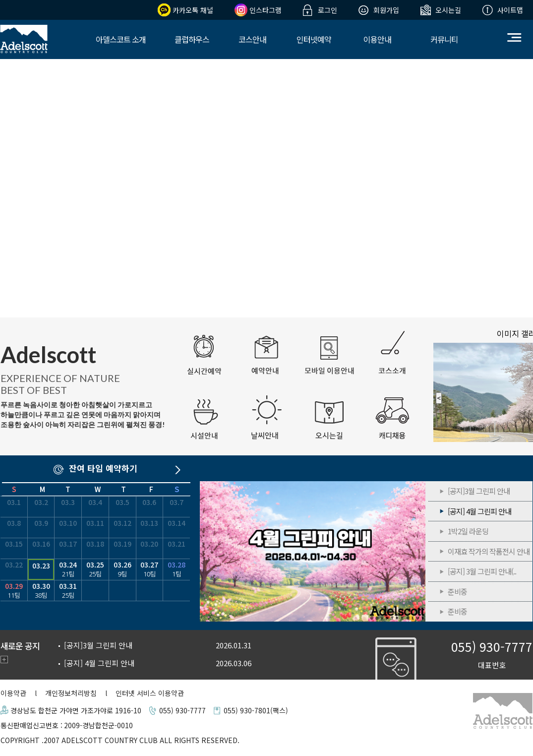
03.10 (68, 523)
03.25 (95, 569)
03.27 (150, 569)
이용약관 (13, 693)
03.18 (95, 544)
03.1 (14, 502)
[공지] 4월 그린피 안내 (314, 551)
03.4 (95, 502)
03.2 (41, 502)
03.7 (177, 502)
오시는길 (448, 10)
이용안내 (377, 39)
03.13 (149, 523)
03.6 (149, 502)
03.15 (14, 544)
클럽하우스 (192, 39)
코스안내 (252, 39)
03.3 (68, 502)
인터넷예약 (314, 39)
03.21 (177, 544)
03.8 (14, 523)
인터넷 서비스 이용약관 (150, 693)
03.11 (95, 523)
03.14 (177, 523)
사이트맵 (510, 10)
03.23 (41, 566)
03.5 (122, 502)
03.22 (14, 565)
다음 (180, 471)
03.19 (122, 544)
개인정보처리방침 (71, 693)
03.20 (149, 544)
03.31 (68, 591)
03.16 (41, 544)
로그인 (327, 10)
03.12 (122, 523)
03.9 (41, 523)
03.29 (14, 591)
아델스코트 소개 (121, 39)
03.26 (122, 569)
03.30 (41, 591)
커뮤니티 (444, 39)
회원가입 (386, 10)
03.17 (68, 544)
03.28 (177, 569)
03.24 (68, 569)
